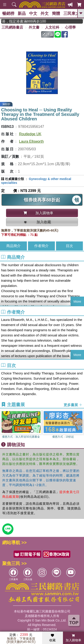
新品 (22, 14)
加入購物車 (73, 638)
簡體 (56, 14)
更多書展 (73, 405)
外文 (45, 14)
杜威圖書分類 (15, 179)
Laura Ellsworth (31, 141)
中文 (33, 14)
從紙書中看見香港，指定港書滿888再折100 (26, 21)
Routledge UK (30, 134)
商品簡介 (13, 246)
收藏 (52, 638)
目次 (69, 246)
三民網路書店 (12, 27)
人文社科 (52, 27)
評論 (48, 34)
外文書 (34, 27)
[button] (81, 425)
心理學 (70, 27)
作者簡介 (41, 246)
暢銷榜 (8, 14)
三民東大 (71, 14)
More (77, 301)
